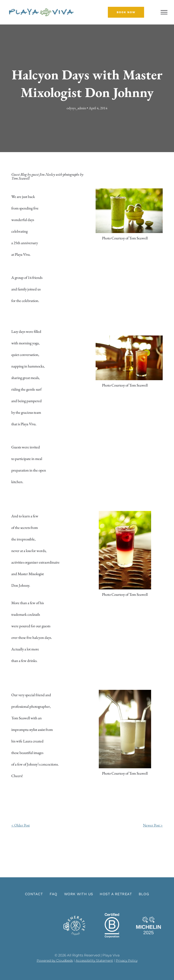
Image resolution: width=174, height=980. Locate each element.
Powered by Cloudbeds (55, 961)
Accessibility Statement (94, 961)
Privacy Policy (127, 961)
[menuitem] (34, 894)
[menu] (164, 12)
